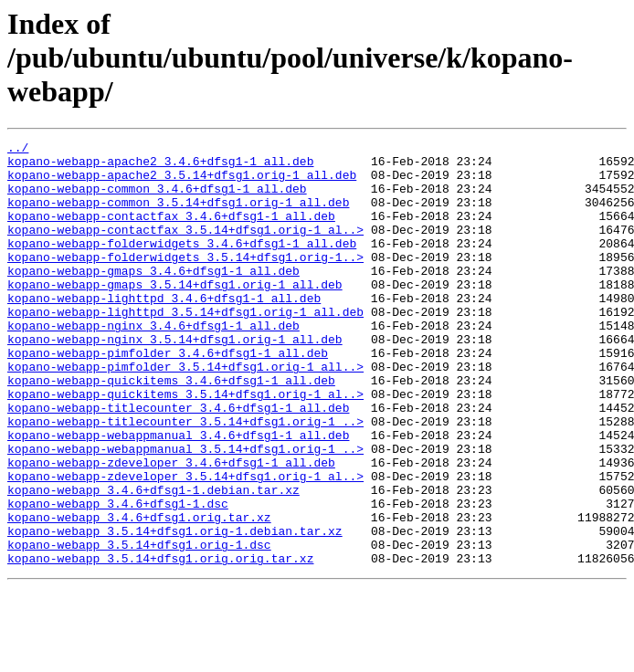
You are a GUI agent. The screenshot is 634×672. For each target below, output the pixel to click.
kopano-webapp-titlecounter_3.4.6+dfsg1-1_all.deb (178, 462)
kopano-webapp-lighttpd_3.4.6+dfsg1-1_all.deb (164, 331)
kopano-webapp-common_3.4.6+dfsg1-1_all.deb (157, 199)
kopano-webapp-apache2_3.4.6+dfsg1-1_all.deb (160, 166)
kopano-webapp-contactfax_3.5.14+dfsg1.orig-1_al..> (185, 248)
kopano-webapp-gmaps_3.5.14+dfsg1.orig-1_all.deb (175, 314)
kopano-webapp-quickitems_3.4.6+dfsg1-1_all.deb (171, 429)
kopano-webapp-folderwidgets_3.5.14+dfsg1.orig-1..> (185, 281)
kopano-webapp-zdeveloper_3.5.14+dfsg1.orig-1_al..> (185, 544)
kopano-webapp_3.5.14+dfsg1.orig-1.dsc (139, 626)
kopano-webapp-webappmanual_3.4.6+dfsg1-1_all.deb (178, 495)
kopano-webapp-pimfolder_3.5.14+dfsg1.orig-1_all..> (185, 413)
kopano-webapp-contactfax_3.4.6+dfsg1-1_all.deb (171, 232)
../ (18, 150)
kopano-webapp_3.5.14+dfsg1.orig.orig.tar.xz (160, 643)
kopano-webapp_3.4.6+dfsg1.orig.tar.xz (139, 593)
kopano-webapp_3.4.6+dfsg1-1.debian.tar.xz (153, 561)
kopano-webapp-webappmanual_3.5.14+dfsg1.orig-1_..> (185, 511)
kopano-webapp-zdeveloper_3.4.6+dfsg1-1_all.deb (171, 528)
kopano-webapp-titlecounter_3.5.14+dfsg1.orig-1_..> (185, 478)
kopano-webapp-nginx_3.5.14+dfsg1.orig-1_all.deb (175, 380)
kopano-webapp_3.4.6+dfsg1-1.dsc (118, 577)
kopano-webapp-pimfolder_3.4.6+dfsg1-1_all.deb (168, 396)
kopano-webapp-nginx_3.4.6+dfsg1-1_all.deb (153, 363)
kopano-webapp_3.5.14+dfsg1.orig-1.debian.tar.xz (175, 610)
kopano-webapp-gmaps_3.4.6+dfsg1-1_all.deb (153, 298)
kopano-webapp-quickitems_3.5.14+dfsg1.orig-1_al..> (185, 446)
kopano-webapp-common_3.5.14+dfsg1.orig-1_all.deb (178, 215)
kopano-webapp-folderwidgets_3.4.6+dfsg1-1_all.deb (182, 265)
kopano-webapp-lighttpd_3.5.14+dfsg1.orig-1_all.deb (185, 347)
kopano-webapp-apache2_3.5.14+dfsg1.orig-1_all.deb (182, 183)
